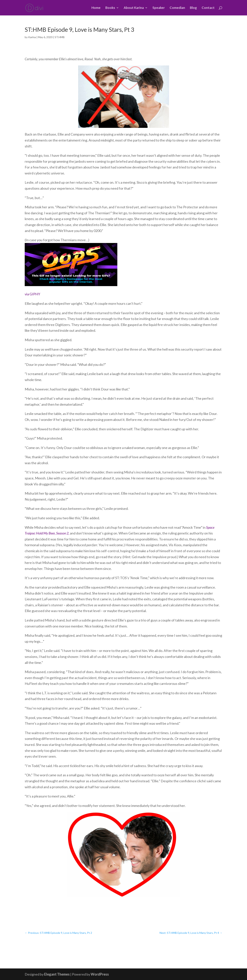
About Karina (134, 8)
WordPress (100, 974)
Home (96, 8)
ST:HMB (60, 37)
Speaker (159, 8)
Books (110, 8)
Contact (208, 8)
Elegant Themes (57, 974)
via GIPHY (32, 294)
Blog (193, 8)
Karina (32, 37)
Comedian (177, 8)
